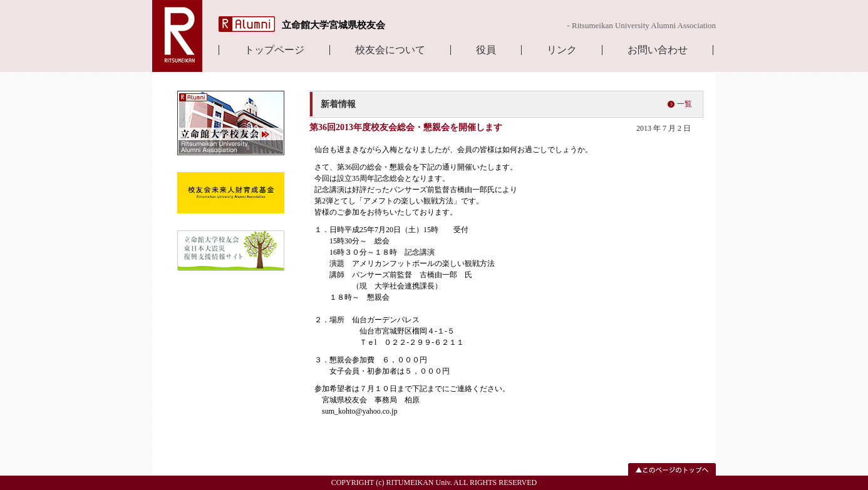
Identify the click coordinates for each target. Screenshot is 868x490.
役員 (486, 50)
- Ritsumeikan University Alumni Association (641, 25)
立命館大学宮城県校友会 (333, 25)
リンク (562, 50)
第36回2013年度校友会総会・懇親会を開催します (406, 127)
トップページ (274, 50)
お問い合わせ (658, 50)
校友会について (390, 50)
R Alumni (247, 24)
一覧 (685, 104)
